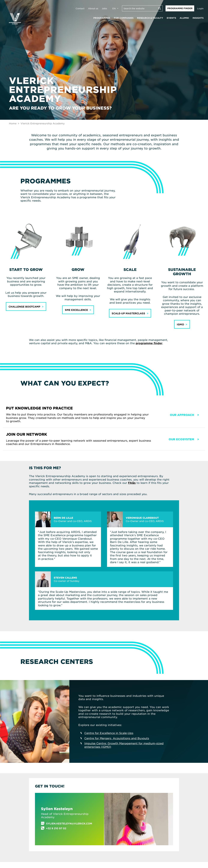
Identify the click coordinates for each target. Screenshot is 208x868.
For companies (124, 18)
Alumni (184, 18)
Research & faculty (150, 18)
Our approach (182, 415)
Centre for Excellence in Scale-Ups (109, 733)
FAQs (132, 483)
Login (200, 8)
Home (13, 123)
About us (93, 8)
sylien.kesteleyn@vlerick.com (69, 823)
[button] (26, 306)
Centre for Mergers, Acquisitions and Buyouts (117, 738)
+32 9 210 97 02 (56, 828)
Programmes (102, 18)
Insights (198, 18)
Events (171, 18)
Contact (80, 8)
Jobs (104, 8)
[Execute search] (160, 8)
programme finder (149, 343)
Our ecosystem (181, 439)
